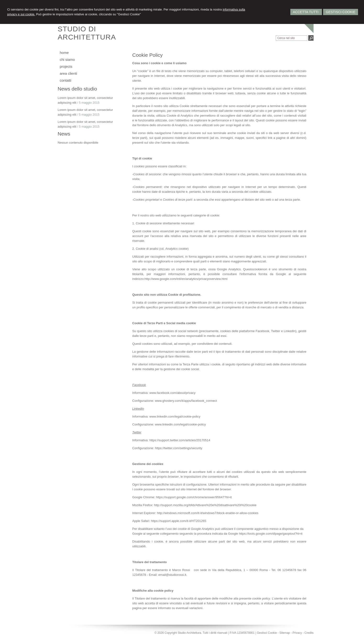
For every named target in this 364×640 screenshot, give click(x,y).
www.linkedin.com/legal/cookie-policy (175, 416)
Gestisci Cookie (341, 12)
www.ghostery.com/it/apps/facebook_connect (186, 401)
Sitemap (285, 633)
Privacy (297, 633)
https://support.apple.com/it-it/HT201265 (179, 521)
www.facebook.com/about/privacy (173, 393)
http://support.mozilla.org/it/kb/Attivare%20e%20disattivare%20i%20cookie (205, 505)
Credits (309, 633)
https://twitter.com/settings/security (179, 448)
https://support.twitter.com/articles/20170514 (180, 440)
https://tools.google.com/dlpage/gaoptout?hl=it (271, 534)
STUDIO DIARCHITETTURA (87, 33)
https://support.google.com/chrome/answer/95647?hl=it (194, 497)
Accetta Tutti (306, 12)
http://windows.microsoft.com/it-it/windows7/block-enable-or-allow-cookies (208, 513)
